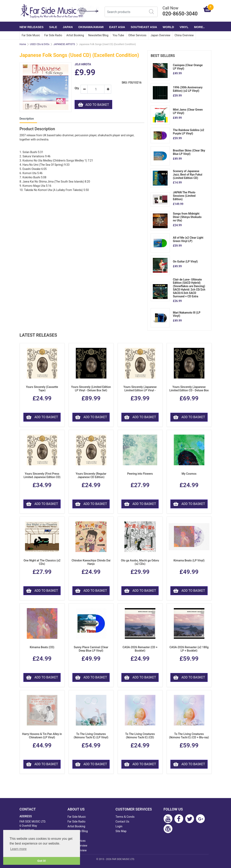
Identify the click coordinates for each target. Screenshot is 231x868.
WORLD (168, 27)
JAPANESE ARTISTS (64, 44)
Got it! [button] (42, 861)
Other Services (137, 35)
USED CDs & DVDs (40, 44)
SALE (53, 27)
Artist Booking (75, 35)
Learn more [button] (18, 849)
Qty (76, 88)
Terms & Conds (125, 817)
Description (27, 119)
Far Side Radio (53, 35)
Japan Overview (160, 35)
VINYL (184, 27)
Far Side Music (31, 35)
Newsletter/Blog (98, 35)
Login (119, 826)
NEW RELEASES (32, 27)
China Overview (184, 35)
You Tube (118, 35)
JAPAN (68, 27)
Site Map (121, 831)
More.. (199, 27)
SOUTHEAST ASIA (144, 27)
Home (23, 44)
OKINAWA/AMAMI (91, 27)
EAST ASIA (117, 27)
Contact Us (122, 822)
